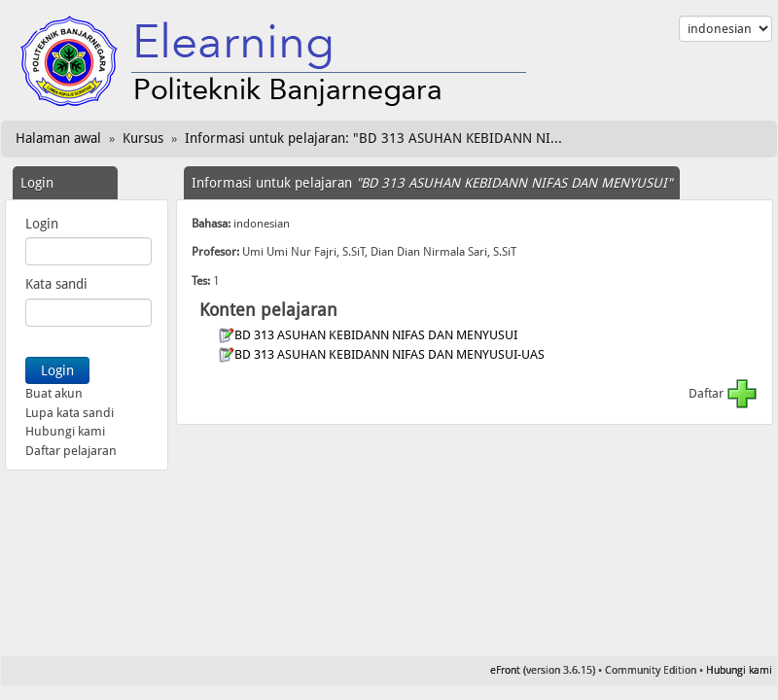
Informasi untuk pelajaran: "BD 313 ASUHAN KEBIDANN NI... (373, 138)
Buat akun (54, 393)
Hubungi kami (65, 431)
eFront (505, 670)
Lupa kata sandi (70, 413)
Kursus (143, 138)
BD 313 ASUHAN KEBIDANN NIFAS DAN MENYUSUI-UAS (391, 354)
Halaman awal (58, 138)
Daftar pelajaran (71, 451)
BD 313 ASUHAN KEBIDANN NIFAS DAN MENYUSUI (377, 335)
